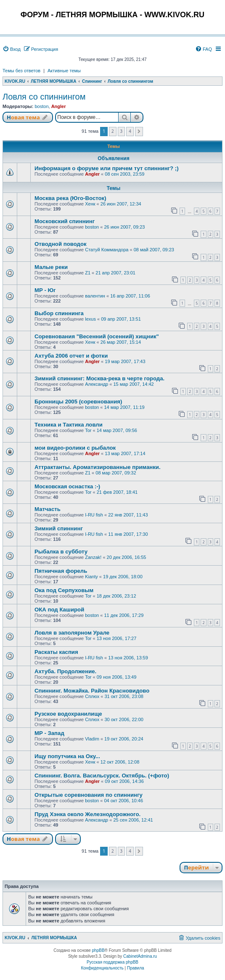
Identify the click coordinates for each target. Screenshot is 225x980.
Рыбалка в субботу (61, 552)
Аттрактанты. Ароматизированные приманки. (98, 467)
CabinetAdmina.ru (140, 956)
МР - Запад (49, 733)
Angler (59, 106)
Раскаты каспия (56, 652)
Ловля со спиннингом (44, 97)
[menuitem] (12, 49)
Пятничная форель (61, 571)
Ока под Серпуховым (64, 590)
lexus (90, 319)
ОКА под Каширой (59, 610)
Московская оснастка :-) (67, 486)
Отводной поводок (61, 244)
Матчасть (48, 509)
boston (41, 106)
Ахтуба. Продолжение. (65, 671)
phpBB (98, 950)
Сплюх (92, 696)
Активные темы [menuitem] (64, 71)
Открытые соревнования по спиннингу (89, 795)
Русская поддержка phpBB (112, 962)
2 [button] (113, 131)
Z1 (88, 273)
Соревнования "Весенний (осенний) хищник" (97, 336)
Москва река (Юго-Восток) (70, 198)
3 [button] (122, 131)
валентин (95, 296)
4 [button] (130, 131)
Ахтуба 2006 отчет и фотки (71, 356)
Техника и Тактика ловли (69, 425)
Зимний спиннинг (59, 528)
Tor (88, 430)
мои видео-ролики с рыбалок (75, 448)
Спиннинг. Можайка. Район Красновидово (92, 691)
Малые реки (51, 267)
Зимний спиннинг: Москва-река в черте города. (99, 378)
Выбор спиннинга (59, 313)
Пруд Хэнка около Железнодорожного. (87, 814)
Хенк (90, 204)
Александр (97, 384)
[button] (139, 132)
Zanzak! (93, 557)
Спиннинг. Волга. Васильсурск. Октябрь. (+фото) (102, 776)
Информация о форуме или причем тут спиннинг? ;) (107, 168)
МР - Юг (45, 290)
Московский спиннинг (65, 221)
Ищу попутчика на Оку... (67, 756)
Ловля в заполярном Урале (72, 633)
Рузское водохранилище (68, 714)
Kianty (91, 577)
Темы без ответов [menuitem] (21, 71)
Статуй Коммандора (107, 250)
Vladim (92, 739)
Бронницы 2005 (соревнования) (78, 402)
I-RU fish (94, 515)
